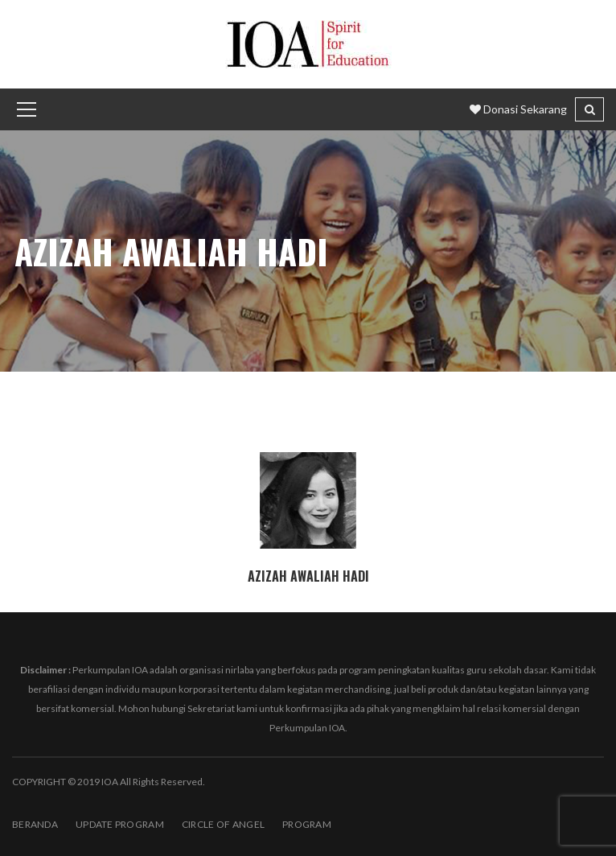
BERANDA (35, 824)
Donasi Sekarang (518, 109)
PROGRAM (307, 824)
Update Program (120, 824)
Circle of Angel (223, 824)
